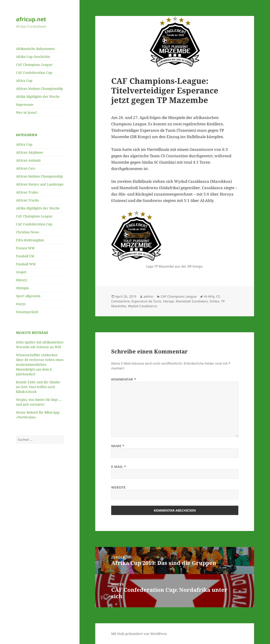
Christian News (28, 232)
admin (148, 296)
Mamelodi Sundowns (192, 301)
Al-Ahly (209, 296)
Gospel (21, 272)
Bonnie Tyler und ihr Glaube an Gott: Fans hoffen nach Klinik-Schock (38, 387)
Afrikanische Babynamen (35, 49)
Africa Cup (24, 81)
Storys (21, 304)
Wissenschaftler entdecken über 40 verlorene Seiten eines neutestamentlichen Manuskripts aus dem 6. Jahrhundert (40, 365)
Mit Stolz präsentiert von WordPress (139, 634)
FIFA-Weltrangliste (30, 240)
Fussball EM (25, 256)
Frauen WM (25, 248)
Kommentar (124, 379)
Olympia (22, 288)
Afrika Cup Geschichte (33, 57)
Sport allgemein (28, 296)
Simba (214, 301)
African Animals (28, 160)
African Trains (27, 192)
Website (118, 487)
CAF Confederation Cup (34, 73)
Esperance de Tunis (146, 301)
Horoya (168, 301)
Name (118, 446)
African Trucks (27, 200)
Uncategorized (27, 312)
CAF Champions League (34, 65)
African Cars (26, 168)
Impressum (25, 104)
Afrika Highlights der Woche (38, 97)
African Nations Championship (39, 89)
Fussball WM (26, 264)
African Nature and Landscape (40, 184)
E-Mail (119, 467)
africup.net (31, 19)
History (22, 280)
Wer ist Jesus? (27, 112)
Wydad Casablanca (143, 306)
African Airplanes (30, 152)
